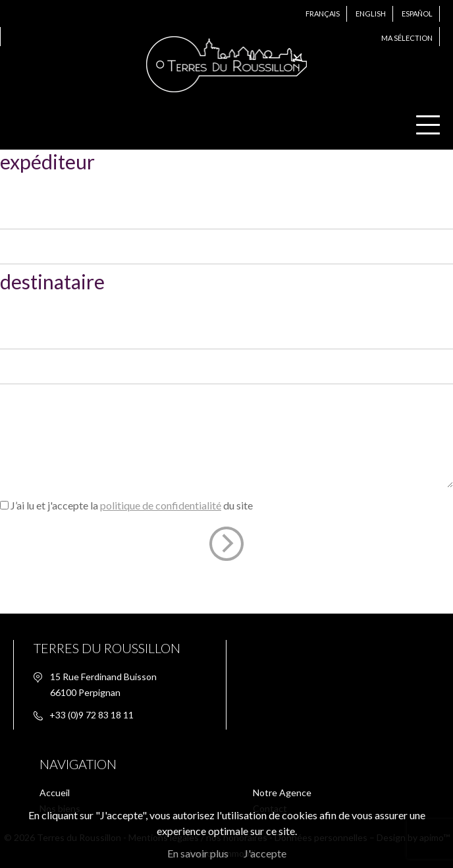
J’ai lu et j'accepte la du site (132, 505)
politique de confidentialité (161, 505)
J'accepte (265, 853)
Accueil (55, 793)
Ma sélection (407, 38)
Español (417, 14)
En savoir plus (198, 853)
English (371, 14)
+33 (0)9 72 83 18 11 (92, 715)
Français (323, 14)
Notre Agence (282, 793)
